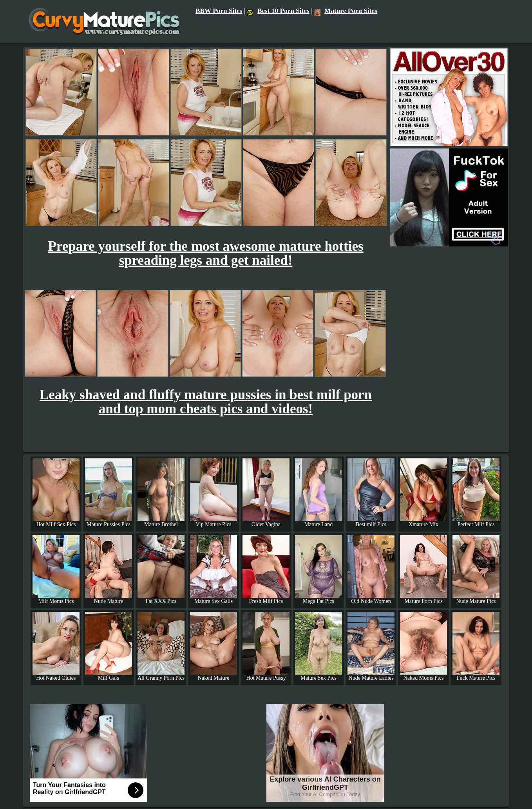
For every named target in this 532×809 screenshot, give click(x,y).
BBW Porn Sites (219, 11)
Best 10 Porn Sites (278, 11)
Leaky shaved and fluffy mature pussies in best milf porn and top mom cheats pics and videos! (206, 402)
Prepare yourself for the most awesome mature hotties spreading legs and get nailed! (205, 253)
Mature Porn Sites (346, 11)
